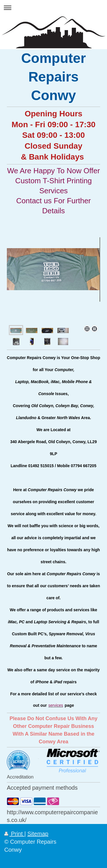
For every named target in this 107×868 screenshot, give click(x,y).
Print (14, 834)
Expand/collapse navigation (53, 8)
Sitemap (38, 834)
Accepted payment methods (42, 788)
